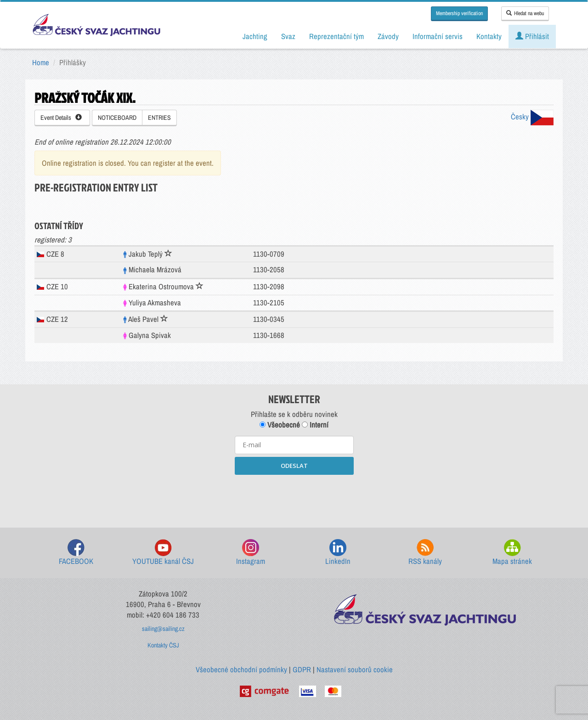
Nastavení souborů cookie (355, 669)
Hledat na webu (525, 13)
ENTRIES (159, 118)
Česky (532, 117)
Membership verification (459, 13)
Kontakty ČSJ (163, 645)
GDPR (302, 669)
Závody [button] (388, 36)
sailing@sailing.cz (163, 629)
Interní (315, 425)
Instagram (251, 553)
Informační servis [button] (438, 36)
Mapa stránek (512, 553)
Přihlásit (532, 36)
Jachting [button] (255, 36)
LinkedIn (338, 553)
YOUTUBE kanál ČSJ (163, 553)
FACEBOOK (76, 553)
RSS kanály (425, 553)
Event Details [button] (61, 118)
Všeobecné (280, 425)
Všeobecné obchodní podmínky (241, 669)
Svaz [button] (288, 36)
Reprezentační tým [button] (336, 36)
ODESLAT (294, 466)
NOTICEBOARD (117, 118)
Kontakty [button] (489, 36)
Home (41, 62)
